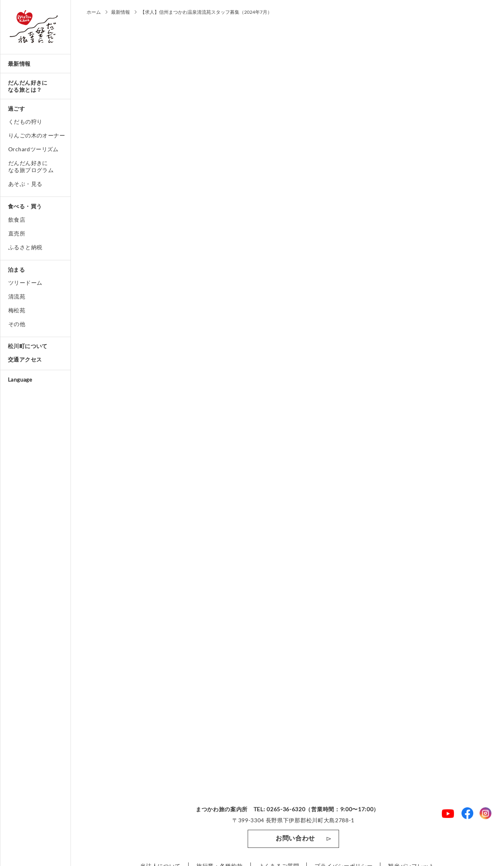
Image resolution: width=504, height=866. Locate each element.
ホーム (94, 12)
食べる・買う (25, 206)
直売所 (17, 233)
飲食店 (17, 220)
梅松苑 (17, 310)
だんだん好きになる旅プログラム (31, 166)
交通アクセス (25, 359)
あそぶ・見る (25, 184)
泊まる (16, 270)
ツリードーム (25, 283)
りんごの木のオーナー (37, 135)
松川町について (28, 346)
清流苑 (17, 296)
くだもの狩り (25, 121)
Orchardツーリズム (33, 149)
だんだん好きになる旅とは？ (28, 86)
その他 (17, 324)
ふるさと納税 (25, 247)
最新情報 (19, 64)
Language (20, 379)
